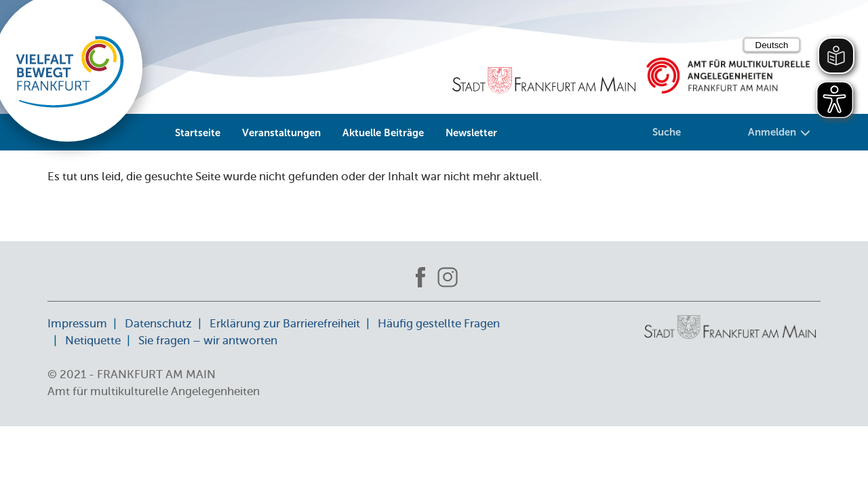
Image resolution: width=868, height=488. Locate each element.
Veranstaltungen (281, 133)
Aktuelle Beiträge (383, 133)
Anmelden (779, 132)
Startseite (198, 133)
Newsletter (471, 133)
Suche (667, 132)
